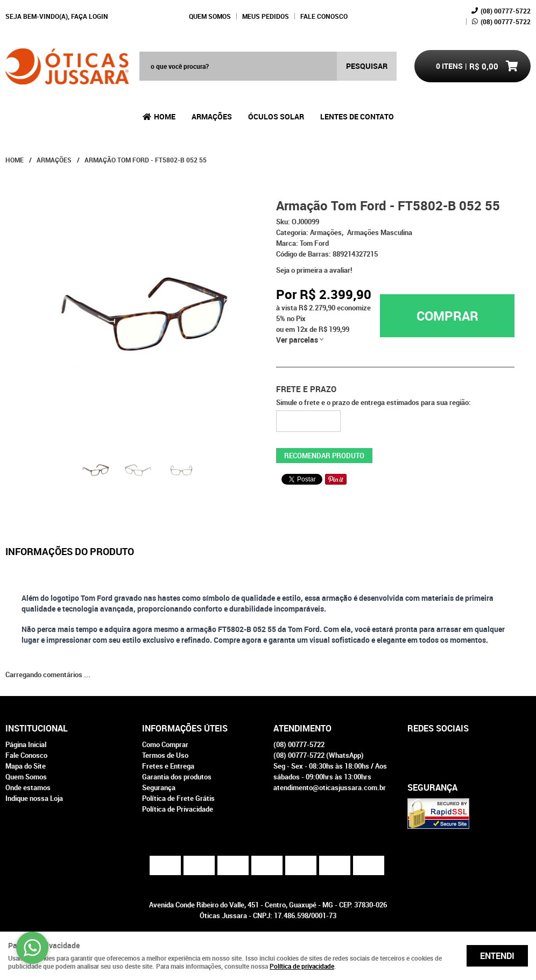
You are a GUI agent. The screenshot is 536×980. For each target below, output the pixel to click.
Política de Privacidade (178, 809)
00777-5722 (506, 11)
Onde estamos (28, 787)
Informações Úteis (185, 728)
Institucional (37, 728)
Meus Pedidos (266, 16)
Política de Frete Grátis (178, 798)
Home (165, 116)
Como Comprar (165, 744)
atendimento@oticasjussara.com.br (330, 787)
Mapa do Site (26, 766)
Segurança (159, 787)
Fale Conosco (324, 16)
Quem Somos (210, 16)
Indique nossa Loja (34, 798)
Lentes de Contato (357, 116)
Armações (212, 116)
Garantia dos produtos (177, 777)
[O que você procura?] (367, 66)
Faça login (90, 16)
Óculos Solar (276, 116)
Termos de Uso (165, 755)
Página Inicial (26, 744)
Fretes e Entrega (168, 766)
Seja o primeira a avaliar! (314, 270)
